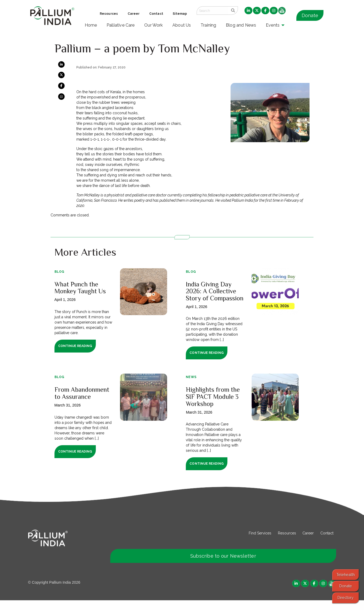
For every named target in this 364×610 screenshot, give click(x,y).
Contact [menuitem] (156, 14)
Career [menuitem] (134, 14)
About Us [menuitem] (182, 25)
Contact (327, 543)
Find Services (260, 543)
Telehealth (346, 575)
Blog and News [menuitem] (241, 25)
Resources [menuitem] (109, 14)
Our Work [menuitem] (154, 25)
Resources (287, 543)
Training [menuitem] (208, 25)
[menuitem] (248, 11)
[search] (233, 11)
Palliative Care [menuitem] (121, 25)
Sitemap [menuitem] (180, 14)
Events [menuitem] (273, 25)
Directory (345, 597)
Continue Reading (75, 346)
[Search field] (212, 11)
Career (308, 543)
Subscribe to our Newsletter (223, 565)
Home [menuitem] (91, 25)
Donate (310, 15)
